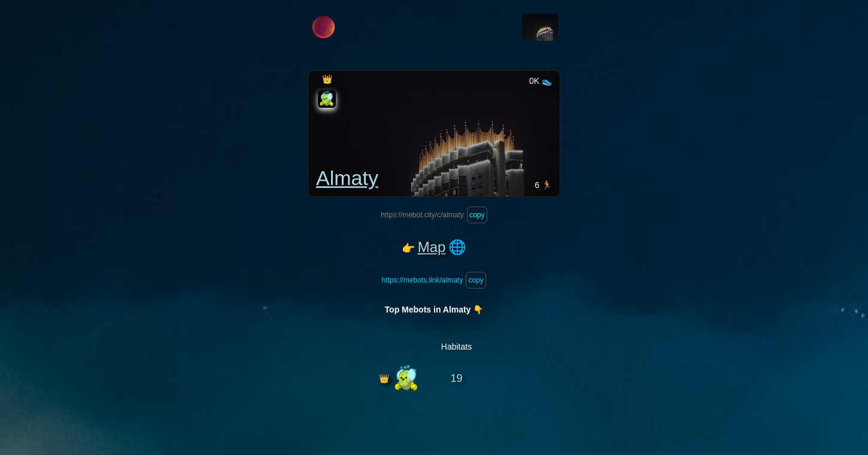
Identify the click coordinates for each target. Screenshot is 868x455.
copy (477, 215)
